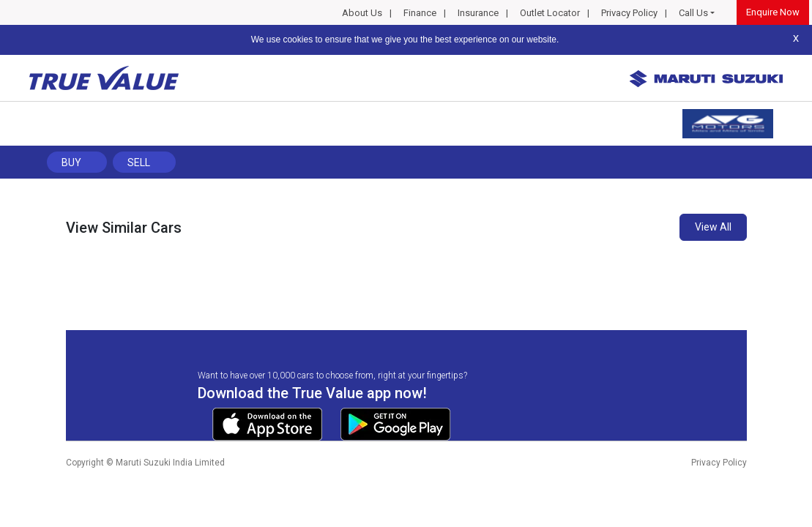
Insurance (478, 13)
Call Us (693, 13)
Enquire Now (773, 12)
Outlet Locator (550, 13)
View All (713, 227)
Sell (139, 162)
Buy (71, 162)
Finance (420, 13)
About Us (362, 13)
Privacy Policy (629, 13)
